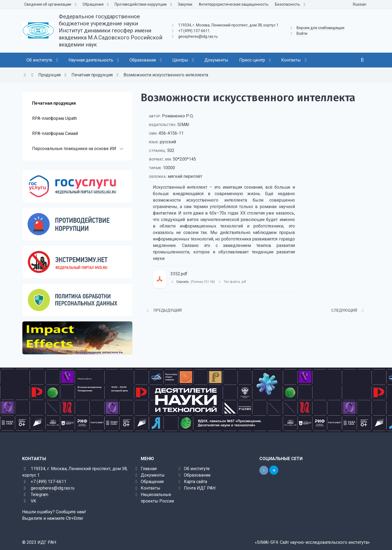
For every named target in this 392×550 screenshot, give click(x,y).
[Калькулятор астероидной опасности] (77, 338)
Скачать (183, 282)
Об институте (197, 469)
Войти (302, 33)
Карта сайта (195, 482)
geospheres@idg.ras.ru (198, 36)
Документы (153, 475)
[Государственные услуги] (77, 186)
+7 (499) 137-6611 (194, 31)
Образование (197, 475)
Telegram (39, 495)
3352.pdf (179, 274)
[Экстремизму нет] (77, 262)
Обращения (152, 482)
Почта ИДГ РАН (200, 488)
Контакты (151, 488)
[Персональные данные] (77, 300)
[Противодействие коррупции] (77, 224)
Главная (149, 469)
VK (33, 501)
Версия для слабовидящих (321, 28)
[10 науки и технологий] (196, 400)
